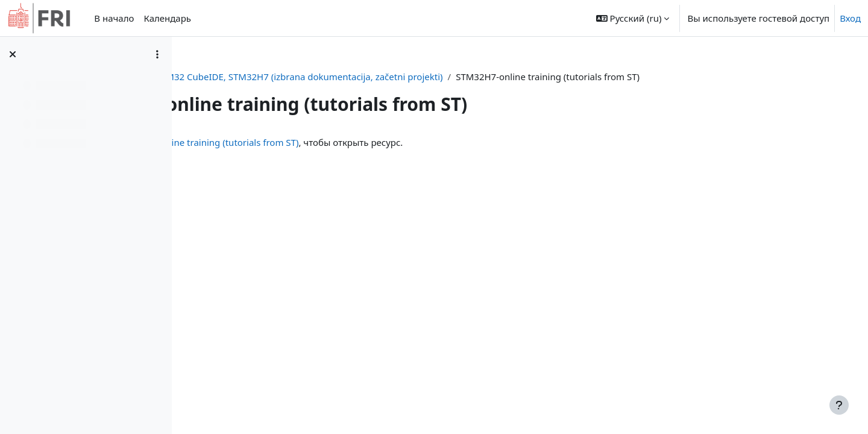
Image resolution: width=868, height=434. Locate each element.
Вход (850, 18)
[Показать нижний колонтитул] (839, 405)
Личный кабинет (248, 77)
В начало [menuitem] (114, 18)
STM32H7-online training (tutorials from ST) (375, 142)
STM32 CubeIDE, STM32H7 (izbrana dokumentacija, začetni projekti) (463, 77)
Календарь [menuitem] (167, 18)
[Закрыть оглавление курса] (13, 54)
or (302, 77)
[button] (633, 18)
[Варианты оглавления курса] (157, 54)
